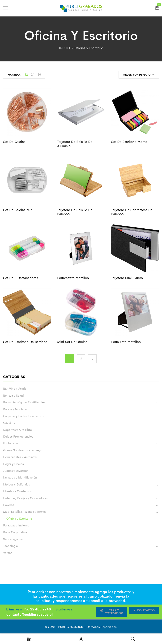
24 (33, 75)
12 (26, 75)
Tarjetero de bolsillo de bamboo (75, 212)
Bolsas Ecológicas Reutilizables (24, 402)
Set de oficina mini (18, 210)
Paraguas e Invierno (16, 525)
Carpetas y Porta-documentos (23, 416)
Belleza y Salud (13, 396)
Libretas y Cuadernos (17, 491)
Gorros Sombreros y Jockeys (22, 450)
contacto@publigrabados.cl (29, 614)
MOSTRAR (14, 75)
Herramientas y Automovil (20, 457)
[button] (112, 612)
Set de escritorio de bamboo (25, 342)
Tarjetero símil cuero (127, 278)
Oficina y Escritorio (19, 519)
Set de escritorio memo (129, 142)
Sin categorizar (13, 539)
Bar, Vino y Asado (15, 389)
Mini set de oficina (72, 342)
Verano (8, 553)
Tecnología (10, 546)
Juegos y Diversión (16, 471)
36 (39, 75)
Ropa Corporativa (15, 532)
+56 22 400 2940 (37, 609)
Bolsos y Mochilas (15, 409)
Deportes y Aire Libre (18, 430)
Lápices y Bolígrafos (16, 484)
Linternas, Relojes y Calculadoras (25, 498)
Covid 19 (9, 423)
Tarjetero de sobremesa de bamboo (132, 212)
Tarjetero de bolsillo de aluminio (75, 144)
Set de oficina (14, 142)
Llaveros (9, 505)
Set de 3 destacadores (21, 278)
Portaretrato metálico (73, 278)
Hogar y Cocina (13, 464)
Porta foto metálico (126, 342)
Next (92, 359)
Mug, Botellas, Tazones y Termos (25, 512)
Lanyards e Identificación (20, 477)
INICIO (65, 48)
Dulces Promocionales (18, 437)
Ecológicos (11, 443)
